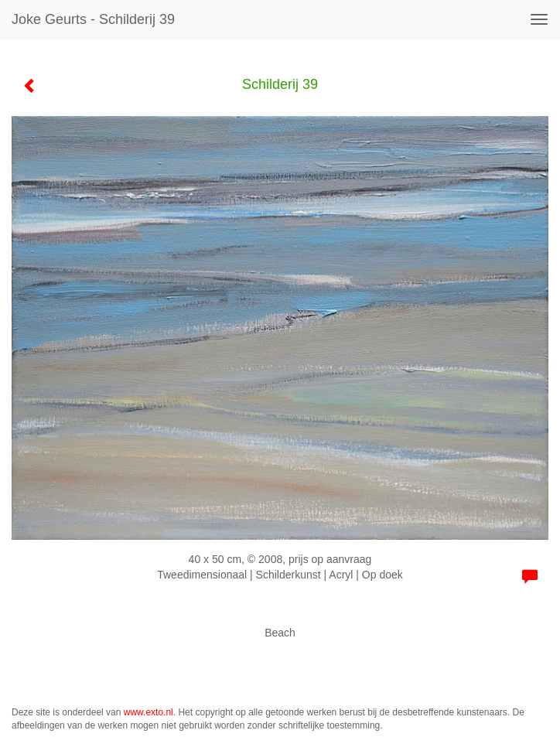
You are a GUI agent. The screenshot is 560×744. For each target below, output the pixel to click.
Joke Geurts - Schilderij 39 (93, 19)
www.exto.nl (149, 712)
